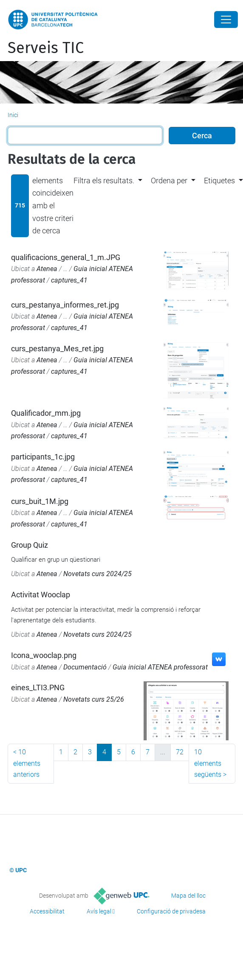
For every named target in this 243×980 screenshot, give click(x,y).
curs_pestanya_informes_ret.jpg (65, 305)
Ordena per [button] (169, 181)
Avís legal (99, 911)
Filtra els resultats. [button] (104, 181)
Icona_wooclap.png (44, 655)
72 (180, 752)
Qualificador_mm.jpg (46, 413)
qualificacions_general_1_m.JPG (66, 257)
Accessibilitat (47, 911)
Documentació (85, 667)
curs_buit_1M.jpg (40, 501)
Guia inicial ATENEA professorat (160, 667)
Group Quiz (30, 545)
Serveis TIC (46, 48)
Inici (13, 115)
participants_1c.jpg (43, 457)
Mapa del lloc (188, 896)
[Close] (226, 20)
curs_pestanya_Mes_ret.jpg (57, 349)
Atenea (47, 269)
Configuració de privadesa (171, 911)
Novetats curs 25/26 (94, 699)
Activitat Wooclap (41, 595)
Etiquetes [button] (219, 181)
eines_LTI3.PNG (38, 687)
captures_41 (69, 280)
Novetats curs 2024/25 (97, 574)
